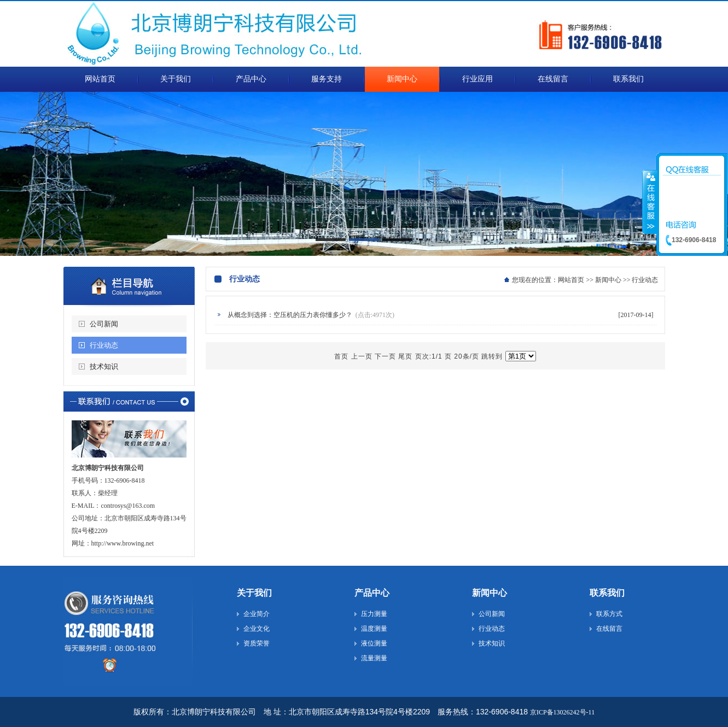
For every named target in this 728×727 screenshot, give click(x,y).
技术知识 (104, 367)
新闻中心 (608, 280)
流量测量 (374, 658)
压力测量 (374, 614)
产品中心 (372, 593)
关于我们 (254, 593)
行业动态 (104, 345)
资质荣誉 (257, 643)
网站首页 (571, 280)
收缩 (650, 202)
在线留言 (609, 629)
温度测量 (374, 629)
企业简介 (257, 614)
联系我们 (607, 593)
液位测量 (374, 643)
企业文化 (257, 629)
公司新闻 (104, 324)
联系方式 (609, 614)
